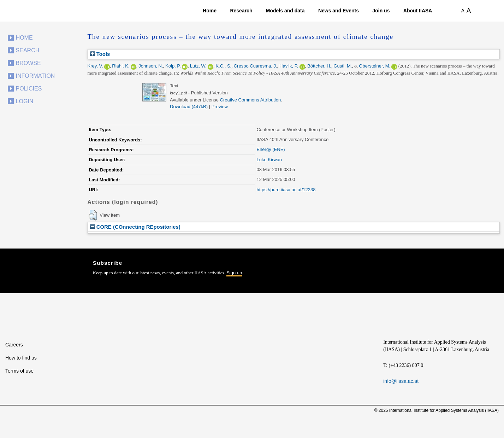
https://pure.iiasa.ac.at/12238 (286, 190)
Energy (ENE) (271, 149)
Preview (220, 107)
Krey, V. (95, 66)
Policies (29, 89)
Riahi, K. (121, 66)
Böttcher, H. (319, 66)
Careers (14, 345)
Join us (381, 11)
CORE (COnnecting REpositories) (135, 227)
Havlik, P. (289, 66)
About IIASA (418, 11)
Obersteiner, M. (375, 66)
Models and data (285, 11)
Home (210, 11)
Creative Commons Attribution (251, 100)
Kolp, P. (173, 66)
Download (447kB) (189, 107)
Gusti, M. (343, 66)
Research (241, 11)
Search (28, 50)
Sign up (234, 273)
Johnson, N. (151, 66)
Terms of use (19, 371)
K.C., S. (223, 66)
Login (25, 101)
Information (35, 76)
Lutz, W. (198, 66)
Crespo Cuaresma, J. (256, 66)
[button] (93, 215)
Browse (28, 63)
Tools (100, 54)
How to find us (21, 358)
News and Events (339, 11)
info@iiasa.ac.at (401, 381)
